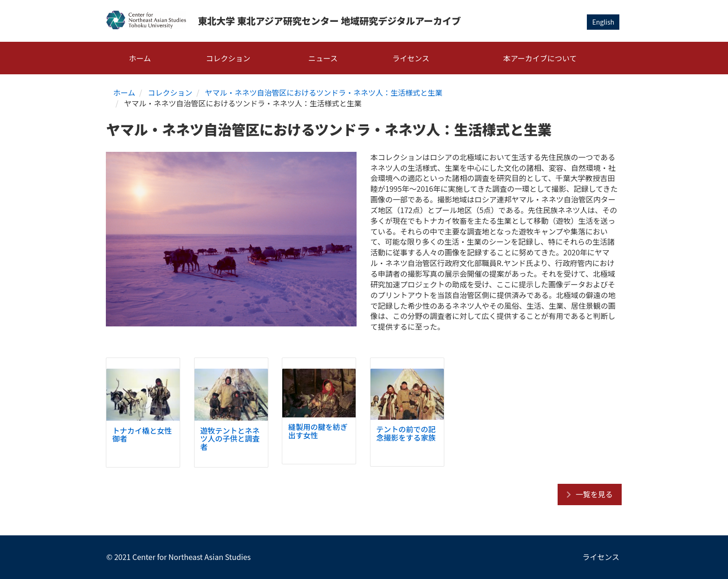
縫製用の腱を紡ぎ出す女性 (318, 431)
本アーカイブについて (540, 58)
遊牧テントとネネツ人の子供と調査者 (230, 439)
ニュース (323, 58)
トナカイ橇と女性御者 (142, 435)
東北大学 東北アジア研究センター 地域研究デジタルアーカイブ (329, 21)
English (603, 22)
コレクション (228, 58)
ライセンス (411, 58)
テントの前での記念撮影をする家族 (406, 433)
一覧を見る (594, 494)
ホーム (140, 58)
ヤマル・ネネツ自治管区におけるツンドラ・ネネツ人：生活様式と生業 (324, 92)
